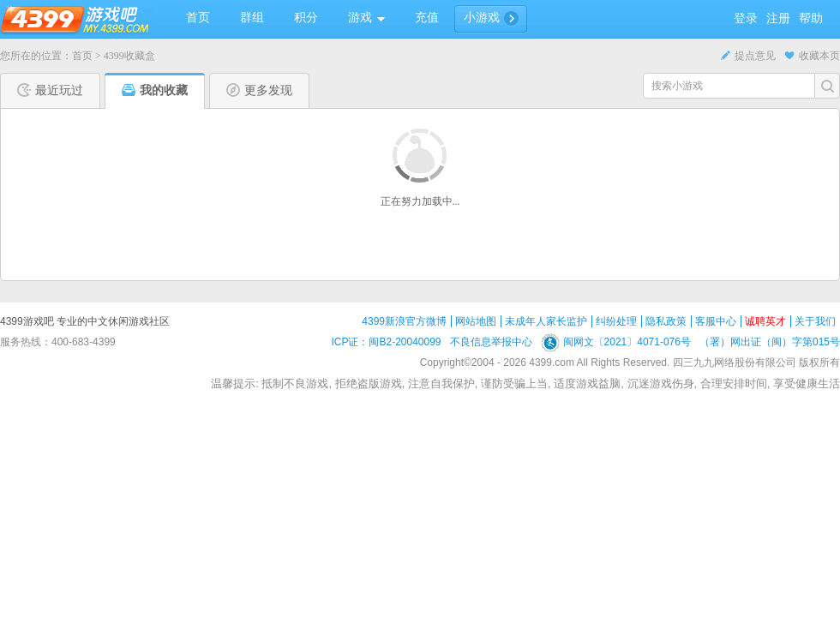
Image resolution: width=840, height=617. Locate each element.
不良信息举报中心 (491, 342)
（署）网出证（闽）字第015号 (770, 342)
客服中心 (716, 321)
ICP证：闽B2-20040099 (386, 342)
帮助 (811, 18)
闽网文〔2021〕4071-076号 (616, 342)
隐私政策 (666, 321)
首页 (82, 56)
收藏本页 (812, 56)
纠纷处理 (616, 321)
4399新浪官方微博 (404, 321)
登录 (746, 18)
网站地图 (476, 321)
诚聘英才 (765, 321)
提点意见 (748, 56)
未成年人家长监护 (546, 321)
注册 (778, 18)
